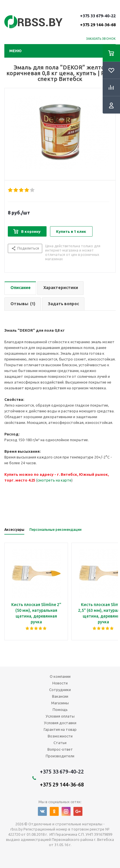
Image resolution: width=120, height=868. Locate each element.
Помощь (60, 710)
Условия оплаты (60, 716)
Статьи (60, 743)
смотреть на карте (54, 480)
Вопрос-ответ (60, 749)
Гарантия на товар (60, 729)
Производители (60, 756)
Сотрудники (60, 690)
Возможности (60, 736)
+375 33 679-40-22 (98, 20)
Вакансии (60, 696)
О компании (60, 676)
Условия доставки (60, 723)
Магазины (60, 703)
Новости (60, 683)
